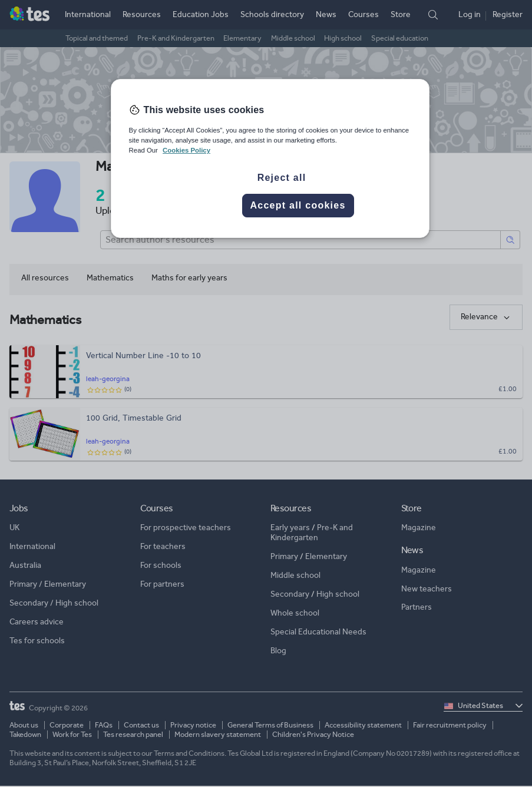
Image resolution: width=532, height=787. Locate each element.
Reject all (282, 178)
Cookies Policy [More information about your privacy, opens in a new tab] (186, 150)
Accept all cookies (298, 205)
